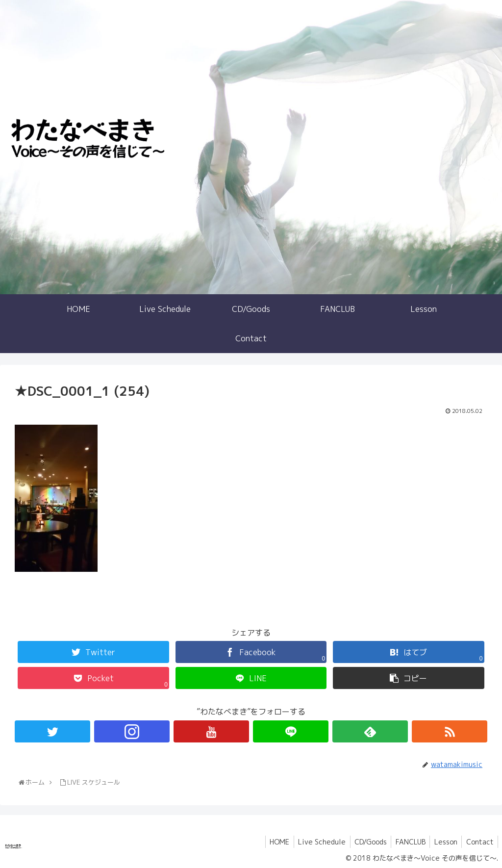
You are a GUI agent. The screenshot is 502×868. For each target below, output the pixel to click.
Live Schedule (315, 842)
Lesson (443, 842)
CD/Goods (365, 842)
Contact (479, 842)
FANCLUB (407, 842)
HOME (271, 842)
